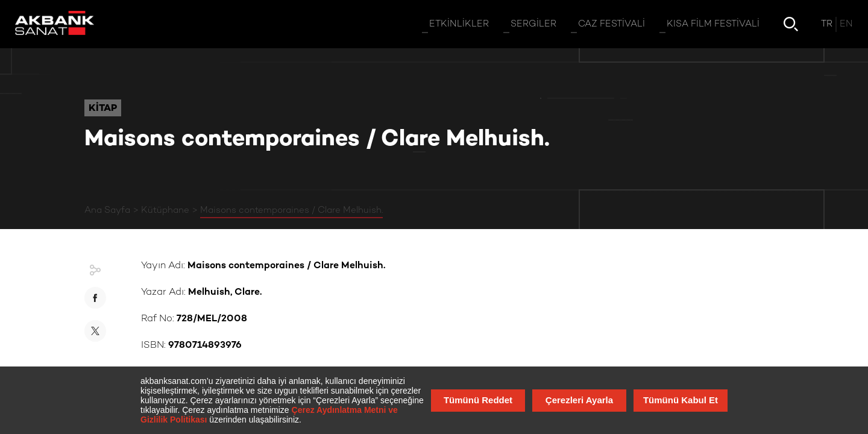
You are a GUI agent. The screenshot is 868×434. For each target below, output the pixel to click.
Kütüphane (165, 210)
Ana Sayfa (107, 210)
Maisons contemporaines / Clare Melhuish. (291, 210)
